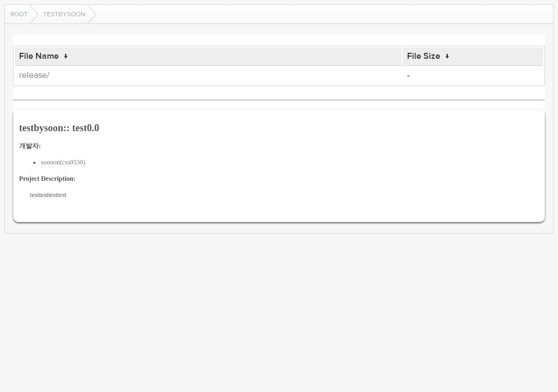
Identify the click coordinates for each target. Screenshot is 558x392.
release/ (34, 75)
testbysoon (64, 14)
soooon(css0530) (63, 162)
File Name (39, 56)
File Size (424, 56)
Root (19, 14)
